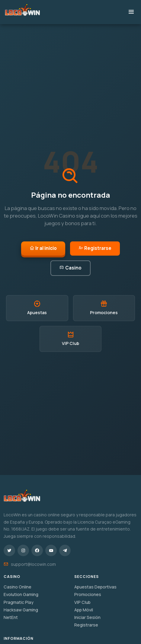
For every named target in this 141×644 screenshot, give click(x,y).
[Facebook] (37, 550)
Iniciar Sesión (87, 617)
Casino (70, 268)
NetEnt (11, 617)
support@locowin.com (33, 564)
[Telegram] (65, 550)
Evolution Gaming (21, 594)
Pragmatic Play (19, 602)
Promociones (88, 594)
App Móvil (84, 610)
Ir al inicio (43, 248)
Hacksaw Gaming (21, 610)
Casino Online (18, 587)
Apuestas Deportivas (95, 587)
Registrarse (95, 248)
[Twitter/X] (9, 550)
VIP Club (82, 602)
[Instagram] (23, 550)
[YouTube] (51, 550)
